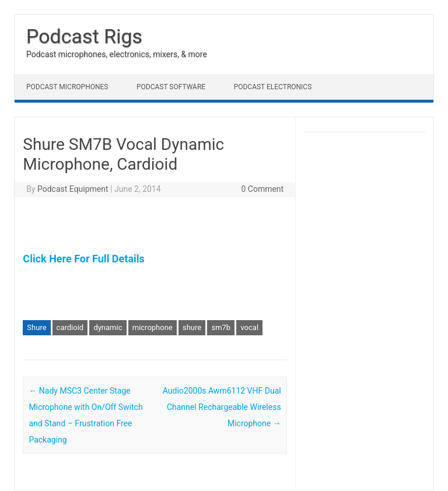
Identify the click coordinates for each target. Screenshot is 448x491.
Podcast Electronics (273, 87)
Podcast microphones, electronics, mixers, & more (117, 54)
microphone (153, 327)
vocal (249, 327)
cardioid (70, 327)
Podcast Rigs (84, 36)
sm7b (221, 327)
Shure (36, 327)
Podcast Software (171, 87)
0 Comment (262, 189)
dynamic (108, 327)
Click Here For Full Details (83, 259)
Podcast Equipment (73, 189)
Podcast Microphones (67, 87)
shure (192, 327)
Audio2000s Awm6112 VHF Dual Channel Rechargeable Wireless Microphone (222, 407)
